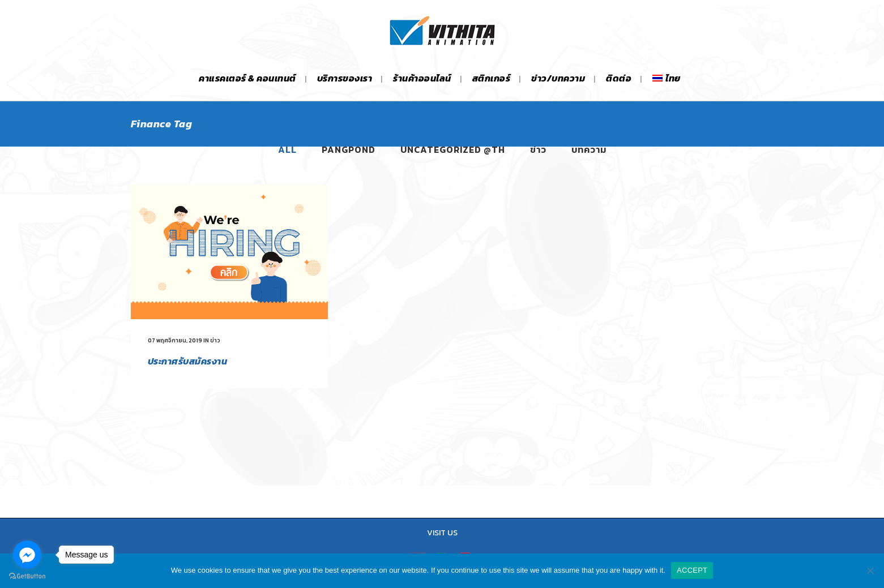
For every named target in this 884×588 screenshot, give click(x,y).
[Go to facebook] (27, 555)
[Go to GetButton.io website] (27, 576)
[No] (870, 570)
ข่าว (215, 340)
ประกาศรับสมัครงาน (188, 361)
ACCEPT (692, 570)
